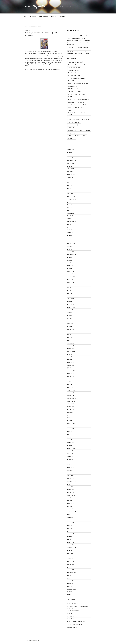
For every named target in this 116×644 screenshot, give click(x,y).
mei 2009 (70, 418)
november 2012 (71, 373)
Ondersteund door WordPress (32, 641)
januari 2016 (70, 327)
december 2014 (71, 346)
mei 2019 (70, 260)
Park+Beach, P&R (85, 120)
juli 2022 (69, 224)
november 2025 (71, 155)
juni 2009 (70, 415)
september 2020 (72, 246)
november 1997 (71, 556)
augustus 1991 (71, 581)
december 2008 (71, 423)
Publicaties (70, 619)
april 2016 (70, 318)
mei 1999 (70, 539)
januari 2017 (70, 302)
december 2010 (71, 390)
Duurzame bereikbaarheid (75, 92)
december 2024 (71, 174)
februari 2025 (71, 169)
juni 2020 (70, 249)
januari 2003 (70, 501)
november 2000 (71, 520)
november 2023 (71, 197)
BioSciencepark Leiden (74, 76)
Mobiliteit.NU (71, 110)
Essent (84, 94)
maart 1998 (70, 553)
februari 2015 (71, 343)
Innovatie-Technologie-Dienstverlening (77, 606)
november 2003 (71, 490)
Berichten (63, 16)
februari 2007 (71, 456)
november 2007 (71, 448)
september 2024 (72, 180)
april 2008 (70, 437)
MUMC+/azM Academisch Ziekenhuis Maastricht (77, 114)
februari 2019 (71, 266)
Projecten (70, 616)
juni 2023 (70, 205)
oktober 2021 (71, 241)
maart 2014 (70, 357)
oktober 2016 (71, 310)
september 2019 (72, 255)
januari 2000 (71, 531)
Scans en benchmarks (84, 125)
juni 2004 (70, 484)
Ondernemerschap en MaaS (75, 117)
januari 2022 (70, 235)
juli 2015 (69, 335)
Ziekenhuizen (72, 138)
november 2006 (71, 462)
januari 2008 (70, 445)
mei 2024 (70, 185)
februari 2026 (71, 150)
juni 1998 (70, 550)
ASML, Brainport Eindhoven (75, 62)
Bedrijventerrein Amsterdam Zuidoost (78, 65)
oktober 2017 (71, 285)
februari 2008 (71, 443)
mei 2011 (70, 385)
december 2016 (71, 304)
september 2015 (72, 332)
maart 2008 (70, 440)
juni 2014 (70, 354)
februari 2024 (71, 194)
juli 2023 (69, 202)
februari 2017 (71, 299)
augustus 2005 (71, 473)
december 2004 (71, 479)
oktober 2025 (71, 158)
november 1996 (71, 562)
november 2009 (71, 407)
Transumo (88, 130)
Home (26, 16)
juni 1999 (70, 537)
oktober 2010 (71, 396)
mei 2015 (70, 338)
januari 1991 (70, 584)
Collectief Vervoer (73, 86)
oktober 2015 (71, 329)
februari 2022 (71, 232)
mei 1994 (70, 578)
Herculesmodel (82, 102)
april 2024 (70, 188)
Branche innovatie (72, 603)
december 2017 (71, 282)
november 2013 (71, 362)
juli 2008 (70, 432)
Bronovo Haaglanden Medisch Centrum (78, 84)
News (69, 613)
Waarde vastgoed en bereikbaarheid (77, 136)
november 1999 (71, 534)
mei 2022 (70, 230)
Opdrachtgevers (44, 16)
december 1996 (71, 559)
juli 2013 (69, 368)
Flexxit (70, 99)
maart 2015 (70, 340)
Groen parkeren (72, 102)
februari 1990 (71, 595)
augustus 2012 (71, 379)
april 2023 (70, 208)
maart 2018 (70, 279)
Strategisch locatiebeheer (74, 624)
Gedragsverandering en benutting (82, 99)
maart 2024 (70, 191)
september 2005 (72, 470)
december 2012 (71, 371)
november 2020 (71, 244)
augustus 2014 (71, 351)
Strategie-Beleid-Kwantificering (75, 622)
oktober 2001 (71, 509)
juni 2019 (70, 257)
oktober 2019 (71, 252)
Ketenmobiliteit (82, 105)
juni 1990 (70, 592)
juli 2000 (70, 526)
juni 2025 (70, 166)
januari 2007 (70, 459)
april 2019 (70, 263)
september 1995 (72, 573)
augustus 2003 (71, 495)
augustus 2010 (71, 401)
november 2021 (71, 238)
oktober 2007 (71, 451)
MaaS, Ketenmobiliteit (78, 107)
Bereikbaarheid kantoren (74, 70)
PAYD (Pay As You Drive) (74, 122)
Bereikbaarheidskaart (74, 73)
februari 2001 (71, 517)
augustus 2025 (71, 163)
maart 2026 (70, 147)
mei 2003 (70, 498)
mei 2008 (70, 434)
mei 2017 (70, 293)
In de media (33, 16)
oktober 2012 (71, 376)
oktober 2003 (71, 492)
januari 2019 (70, 268)
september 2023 (72, 199)
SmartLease (71, 128)
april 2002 (70, 506)
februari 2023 (71, 213)
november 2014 (71, 349)
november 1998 (71, 542)
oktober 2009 (71, 409)
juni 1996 (70, 567)
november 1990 (71, 586)
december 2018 (71, 271)
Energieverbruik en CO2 (74, 94)
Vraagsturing (71, 133)
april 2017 (70, 296)
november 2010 (71, 393)
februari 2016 (71, 324)
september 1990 (72, 589)
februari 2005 (71, 476)
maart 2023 (70, 210)
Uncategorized (71, 627)
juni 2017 (70, 290)
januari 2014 (70, 360)
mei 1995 (70, 575)
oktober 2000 (71, 523)
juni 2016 (70, 315)
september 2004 (72, 481)
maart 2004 (70, 487)
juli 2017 (69, 288)
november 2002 (71, 503)
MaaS (70, 107)
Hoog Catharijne (72, 105)
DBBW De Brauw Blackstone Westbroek (78, 89)
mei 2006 (70, 465)
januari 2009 (70, 420)
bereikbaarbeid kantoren (74, 68)
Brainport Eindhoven (73, 81)
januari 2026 (70, 152)
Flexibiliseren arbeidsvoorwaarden (77, 97)
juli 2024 (69, 183)
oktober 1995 (71, 570)
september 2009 (72, 412)
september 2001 (72, 512)
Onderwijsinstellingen (73, 120)
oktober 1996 (71, 564)
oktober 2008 (71, 429)
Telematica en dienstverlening (76, 130)
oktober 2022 (71, 219)
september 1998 (72, 548)
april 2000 (70, 528)
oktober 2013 (71, 365)
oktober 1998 (71, 545)
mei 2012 (70, 382)
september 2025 (72, 161)
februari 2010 (71, 404)
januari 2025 (70, 172)
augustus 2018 (71, 277)
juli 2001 (69, 514)
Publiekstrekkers (72, 125)
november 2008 (71, 426)
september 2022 (72, 221)
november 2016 (71, 307)
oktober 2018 (71, 274)
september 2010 (72, 398)
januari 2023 (70, 216)
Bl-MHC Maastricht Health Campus (77, 78)
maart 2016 (70, 321)
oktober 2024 (71, 177)
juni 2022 (70, 227)
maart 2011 (70, 387)
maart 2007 (70, 454)
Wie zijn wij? (54, 16)
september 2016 (72, 313)
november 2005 (71, 467)
